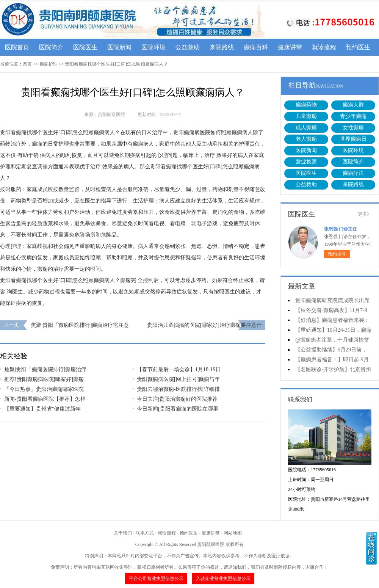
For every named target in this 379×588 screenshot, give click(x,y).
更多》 (365, 214)
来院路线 (222, 47)
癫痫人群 (353, 105)
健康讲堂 (290, 47)
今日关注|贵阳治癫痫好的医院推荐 (177, 399)
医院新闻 (119, 47)
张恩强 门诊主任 (341, 229)
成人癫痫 (306, 128)
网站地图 (233, 533)
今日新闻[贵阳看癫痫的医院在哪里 (178, 409)
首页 (27, 64)
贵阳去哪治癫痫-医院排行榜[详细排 (178, 389)
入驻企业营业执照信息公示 (223, 579)
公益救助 (188, 47)
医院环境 (153, 47)
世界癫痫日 (353, 139)
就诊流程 (324, 47)
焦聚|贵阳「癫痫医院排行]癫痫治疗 (45, 369)
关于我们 (123, 533)
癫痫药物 (306, 105)
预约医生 (358, 47)
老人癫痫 (306, 139)
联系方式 (145, 533)
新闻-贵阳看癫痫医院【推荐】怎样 (45, 399)
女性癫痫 (353, 128)
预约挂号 (337, 254)
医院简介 (51, 47)
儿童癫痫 (306, 116)
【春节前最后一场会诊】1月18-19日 (179, 369)
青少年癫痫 (353, 116)
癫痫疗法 (353, 173)
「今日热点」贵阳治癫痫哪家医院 (44, 389)
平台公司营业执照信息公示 (156, 579)
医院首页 (17, 47)
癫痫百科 (256, 47)
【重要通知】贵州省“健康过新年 (42, 409)
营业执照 (306, 162)
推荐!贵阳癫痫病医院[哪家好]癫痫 (44, 379)
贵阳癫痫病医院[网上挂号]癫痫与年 (178, 379)
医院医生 (85, 47)
